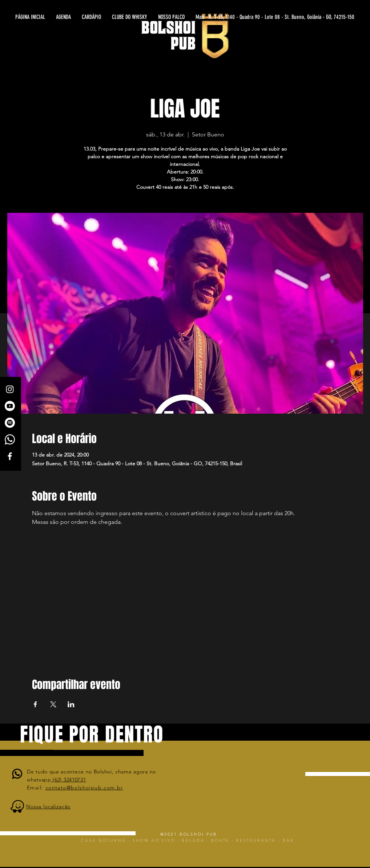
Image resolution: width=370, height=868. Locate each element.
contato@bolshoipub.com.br (84, 788)
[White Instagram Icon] (10, 389)
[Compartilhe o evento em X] (53, 704)
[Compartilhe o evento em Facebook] (35, 704)
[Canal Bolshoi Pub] (10, 406)
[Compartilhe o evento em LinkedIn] (71, 704)
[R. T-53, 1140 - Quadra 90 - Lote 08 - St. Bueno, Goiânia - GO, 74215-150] (283, 17)
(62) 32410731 (69, 780)
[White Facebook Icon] (10, 456)
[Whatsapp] (10, 439)
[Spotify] (10, 423)
